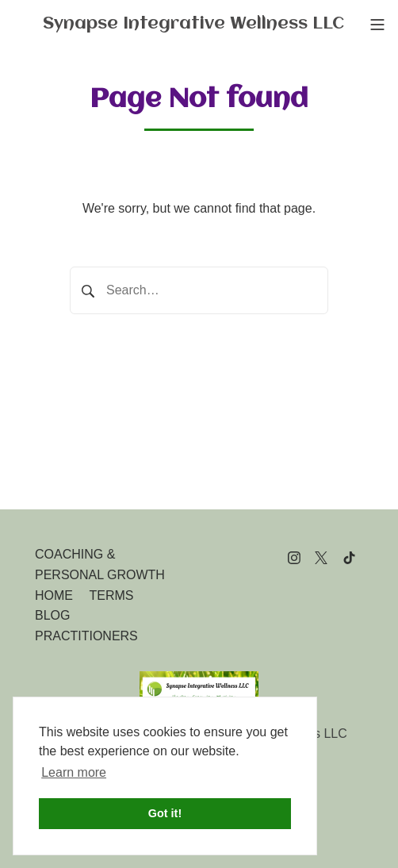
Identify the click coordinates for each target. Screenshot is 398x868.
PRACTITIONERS (86, 636)
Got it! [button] (165, 813)
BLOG (52, 615)
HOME (54, 595)
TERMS (111, 595)
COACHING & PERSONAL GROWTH (100, 565)
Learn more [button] (74, 772)
